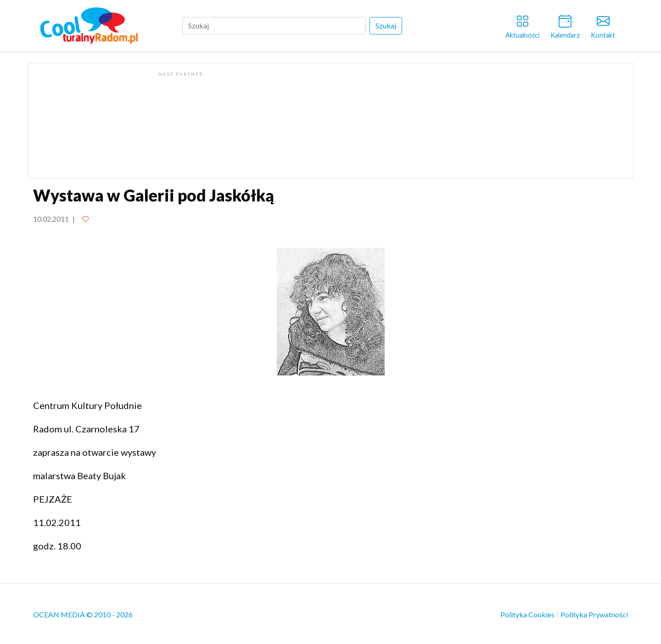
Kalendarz (565, 25)
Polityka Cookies (528, 614)
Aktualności (522, 25)
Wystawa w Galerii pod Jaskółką (154, 195)
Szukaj (386, 25)
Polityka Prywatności (594, 614)
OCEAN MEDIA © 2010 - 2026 (83, 614)
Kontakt (603, 25)
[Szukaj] (274, 26)
